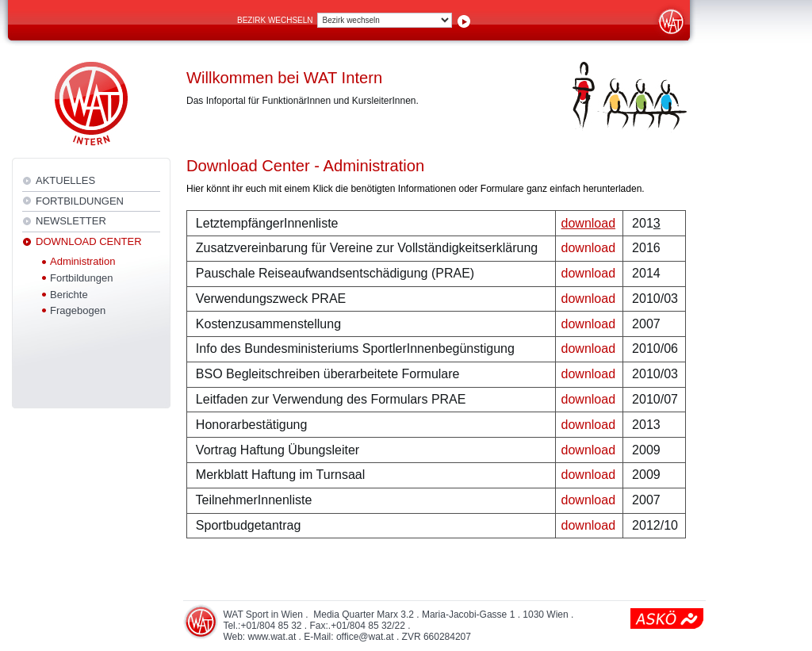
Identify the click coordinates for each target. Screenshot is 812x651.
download (589, 248)
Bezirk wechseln (275, 20)
